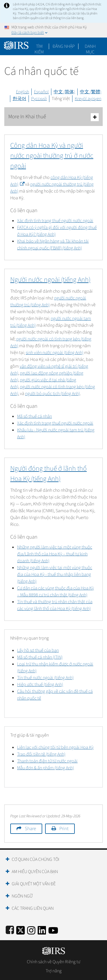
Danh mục (90, 46)
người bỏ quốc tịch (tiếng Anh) (53, 394)
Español (41, 92)
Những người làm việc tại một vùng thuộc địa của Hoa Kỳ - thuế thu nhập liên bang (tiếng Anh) (55, 574)
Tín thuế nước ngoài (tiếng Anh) (45, 678)
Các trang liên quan (33, 908)
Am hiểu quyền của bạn (35, 872)
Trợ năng (54, 971)
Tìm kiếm (39, 46)
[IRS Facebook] (10, 930)
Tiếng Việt (61, 99)
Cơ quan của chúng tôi (36, 859)
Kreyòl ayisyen (88, 99)
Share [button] (30, 829)
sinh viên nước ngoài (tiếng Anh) (54, 353)
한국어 (19, 99)
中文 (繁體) (91, 92)
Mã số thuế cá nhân (35, 416)
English (23, 92)
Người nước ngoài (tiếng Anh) (50, 280)
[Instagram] (31, 930)
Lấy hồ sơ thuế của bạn (38, 650)
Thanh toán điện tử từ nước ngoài (47, 761)
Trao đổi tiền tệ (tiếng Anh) (41, 754)
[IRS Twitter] (21, 930)
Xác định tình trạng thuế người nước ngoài (55, 221)
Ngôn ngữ (22, 896)
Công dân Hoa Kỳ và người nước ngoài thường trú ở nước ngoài (52, 156)
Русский (39, 99)
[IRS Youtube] (53, 930)
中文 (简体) (64, 92)
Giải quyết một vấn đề (34, 884)
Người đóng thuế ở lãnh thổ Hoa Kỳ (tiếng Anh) (49, 474)
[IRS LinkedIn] (42, 930)
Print (64, 829)
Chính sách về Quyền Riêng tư (53, 962)
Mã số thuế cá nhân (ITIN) (40, 657)
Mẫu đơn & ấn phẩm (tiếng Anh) (46, 768)
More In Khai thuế (53, 117)
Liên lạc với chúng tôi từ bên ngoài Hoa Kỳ (55, 747)
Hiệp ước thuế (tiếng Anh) (40, 685)
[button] (64, 46)
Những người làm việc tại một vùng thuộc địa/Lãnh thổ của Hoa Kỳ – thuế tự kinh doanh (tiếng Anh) (55, 554)
